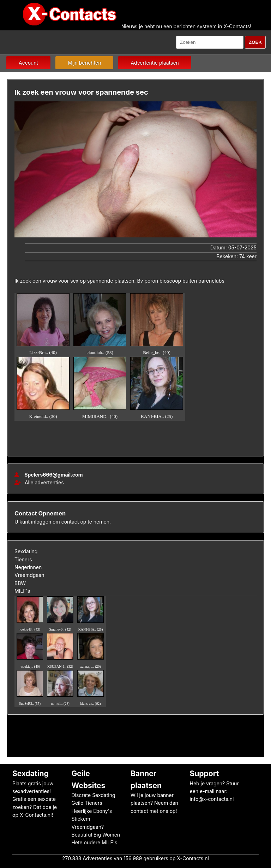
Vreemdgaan (29, 575)
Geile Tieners (87, 803)
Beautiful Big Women (96, 835)
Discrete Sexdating (94, 795)
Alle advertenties (39, 482)
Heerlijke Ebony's (92, 811)
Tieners (23, 559)
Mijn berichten (84, 63)
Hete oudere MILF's (95, 842)
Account (28, 63)
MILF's (22, 591)
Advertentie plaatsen (155, 63)
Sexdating (26, 551)
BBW (20, 583)
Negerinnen (28, 567)
